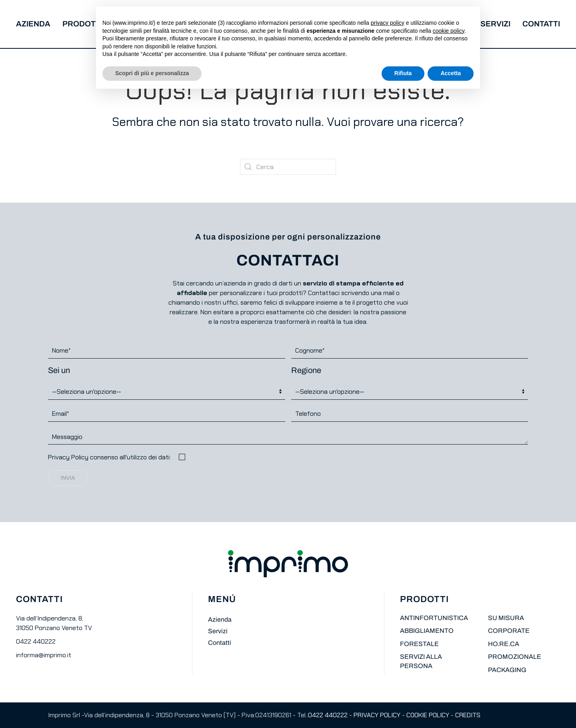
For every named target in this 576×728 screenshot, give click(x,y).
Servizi (495, 24)
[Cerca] (288, 167)
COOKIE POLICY (428, 715)
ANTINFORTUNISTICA (434, 618)
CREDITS (468, 715)
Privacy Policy (68, 457)
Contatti (541, 24)
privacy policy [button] (388, 23)
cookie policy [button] (449, 31)
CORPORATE (509, 631)
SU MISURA (506, 618)
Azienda (33, 24)
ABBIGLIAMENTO (427, 631)
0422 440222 (36, 641)
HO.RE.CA (504, 644)
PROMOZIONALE (515, 657)
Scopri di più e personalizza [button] (152, 73)
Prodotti (82, 24)
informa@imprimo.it (44, 655)
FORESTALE (419, 644)
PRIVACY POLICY (377, 715)
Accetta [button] (451, 73)
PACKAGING (507, 670)
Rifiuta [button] (403, 73)
